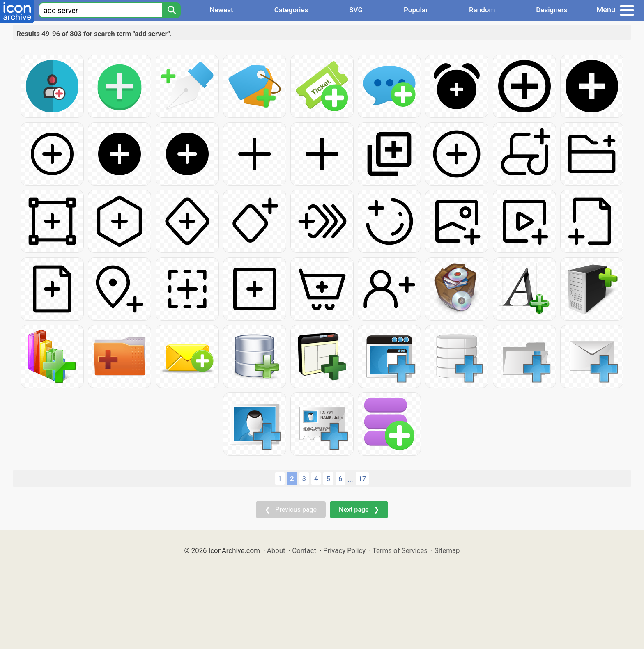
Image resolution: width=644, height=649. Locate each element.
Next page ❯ (359, 510)
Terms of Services (400, 550)
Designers (552, 10)
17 (362, 479)
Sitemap (447, 550)
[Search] (171, 10)
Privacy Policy (344, 550)
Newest (221, 10)
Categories (291, 10)
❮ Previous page (291, 510)
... (350, 479)
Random (482, 10)
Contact (304, 550)
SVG (356, 10)
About (276, 550)
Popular (416, 10)
